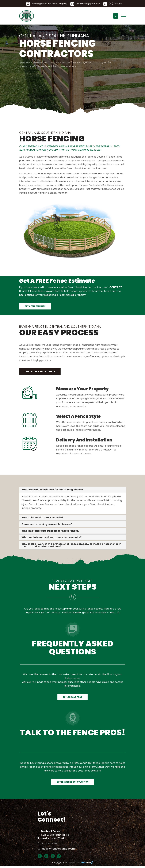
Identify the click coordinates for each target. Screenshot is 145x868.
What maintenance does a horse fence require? (51, 537)
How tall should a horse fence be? (42, 518)
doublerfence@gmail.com (88, 4)
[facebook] (41, 856)
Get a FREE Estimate (35, 306)
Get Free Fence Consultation (73, 782)
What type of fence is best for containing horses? (52, 490)
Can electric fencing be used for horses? (47, 524)
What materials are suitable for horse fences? (50, 531)
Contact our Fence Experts (40, 371)
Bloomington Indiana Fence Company (49, 4)
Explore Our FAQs (73, 697)
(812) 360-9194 (115, 4)
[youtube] (54, 856)
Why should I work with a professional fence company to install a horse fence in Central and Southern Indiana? (71, 545)
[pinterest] (47, 856)
